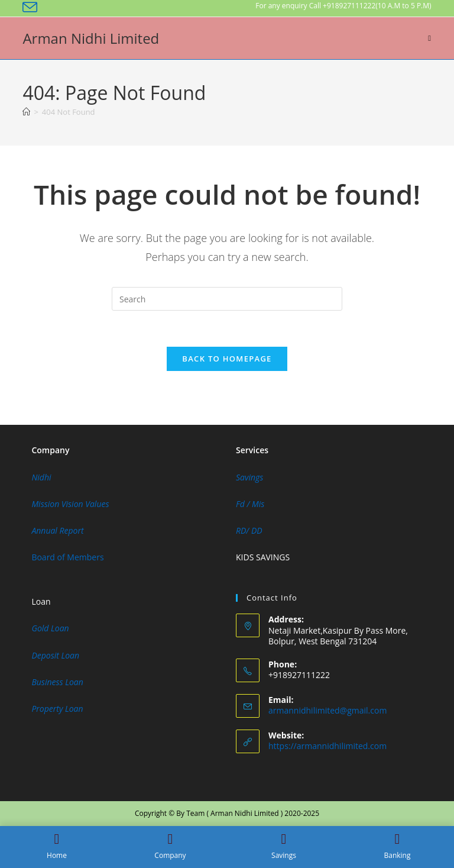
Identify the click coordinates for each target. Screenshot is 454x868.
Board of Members (67, 557)
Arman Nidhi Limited (91, 38)
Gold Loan (50, 628)
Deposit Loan (55, 655)
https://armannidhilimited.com (327, 746)
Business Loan (57, 682)
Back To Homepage (227, 359)
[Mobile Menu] (429, 38)
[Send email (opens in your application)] (32, 7)
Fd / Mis (250, 504)
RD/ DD (249, 530)
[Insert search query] (227, 299)
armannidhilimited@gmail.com (327, 710)
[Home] (26, 112)
